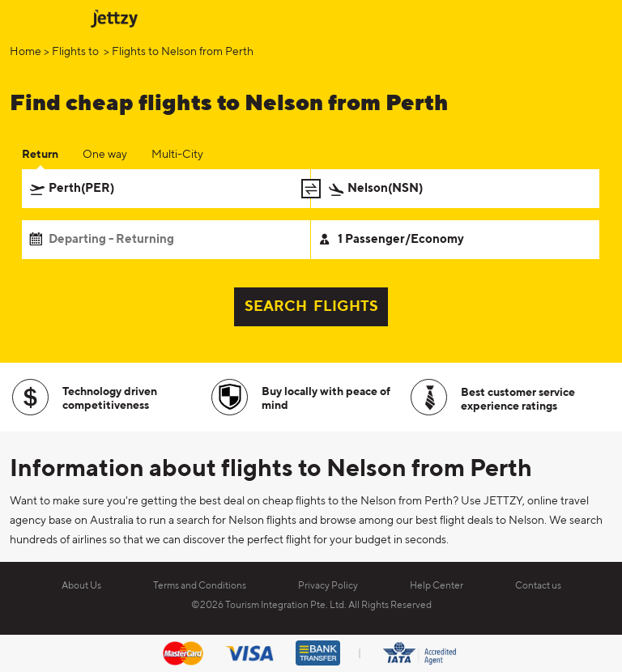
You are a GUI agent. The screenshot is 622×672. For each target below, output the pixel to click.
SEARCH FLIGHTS (311, 307)
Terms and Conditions (200, 586)
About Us (81, 586)
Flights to (77, 52)
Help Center (437, 586)
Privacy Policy (328, 586)
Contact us (538, 586)
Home (26, 52)
